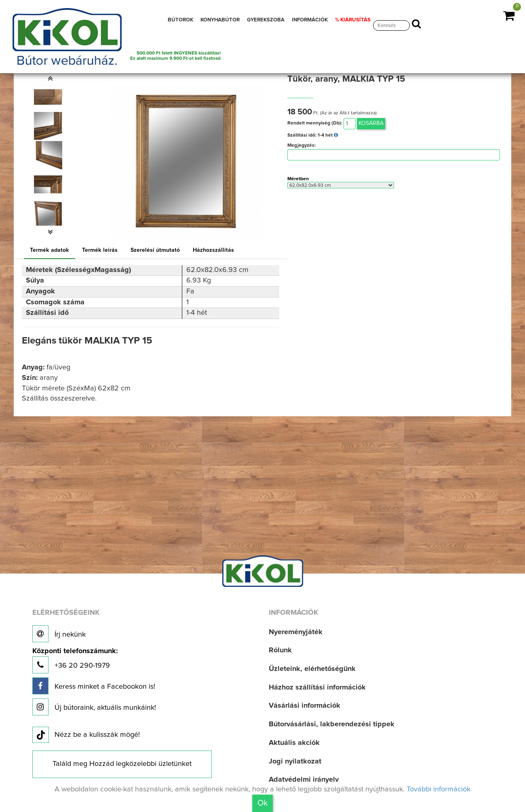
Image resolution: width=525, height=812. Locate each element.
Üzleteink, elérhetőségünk (312, 669)
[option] (51, 97)
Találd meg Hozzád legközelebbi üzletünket (122, 764)
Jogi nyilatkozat (295, 761)
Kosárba (371, 123)
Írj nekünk (59, 634)
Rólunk (280, 650)
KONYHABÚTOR (220, 20)
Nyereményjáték (296, 632)
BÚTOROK (180, 20)
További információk (439, 789)
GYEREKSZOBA (266, 20)
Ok (262, 803)
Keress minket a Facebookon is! (94, 686)
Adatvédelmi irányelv (304, 780)
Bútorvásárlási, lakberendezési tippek (332, 724)
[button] (51, 78)
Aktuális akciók (294, 743)
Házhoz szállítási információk (317, 688)
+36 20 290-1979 (75, 661)
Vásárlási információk (305, 706)
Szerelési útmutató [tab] (155, 250)
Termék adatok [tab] (50, 250)
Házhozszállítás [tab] (213, 250)
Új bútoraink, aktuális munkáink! (94, 707)
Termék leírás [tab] (100, 250)
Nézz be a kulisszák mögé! (86, 735)
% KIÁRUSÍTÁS (353, 20)
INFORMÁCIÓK (310, 20)
